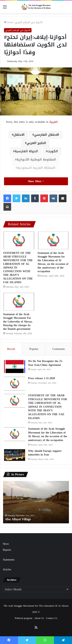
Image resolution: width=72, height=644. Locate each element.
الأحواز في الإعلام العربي (29, 22)
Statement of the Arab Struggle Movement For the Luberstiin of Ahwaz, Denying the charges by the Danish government (18, 322)
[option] (36, 502)
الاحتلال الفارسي (47, 135)
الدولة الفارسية (26, 151)
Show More (36, 181)
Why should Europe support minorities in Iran (45, 453)
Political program (24, 618)
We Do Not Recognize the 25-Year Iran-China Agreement (45, 363)
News (6, 544)
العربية (53, 122)
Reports (7, 550)
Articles (7, 569)
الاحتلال (19, 135)
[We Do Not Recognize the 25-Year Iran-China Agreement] (15, 367)
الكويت (53, 151)
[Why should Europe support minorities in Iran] (15, 455)
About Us (39, 618)
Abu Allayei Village (18, 519)
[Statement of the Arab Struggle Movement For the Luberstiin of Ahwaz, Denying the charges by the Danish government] (19, 302)
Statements (9, 560)
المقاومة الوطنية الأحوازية (36, 160)
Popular (34, 349)
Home (9, 22)
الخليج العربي (36, 143)
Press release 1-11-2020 (41, 378)
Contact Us (52, 618)
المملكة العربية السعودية (36, 168)
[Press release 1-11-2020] (15, 384)
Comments (59, 349)
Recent (11, 349)
